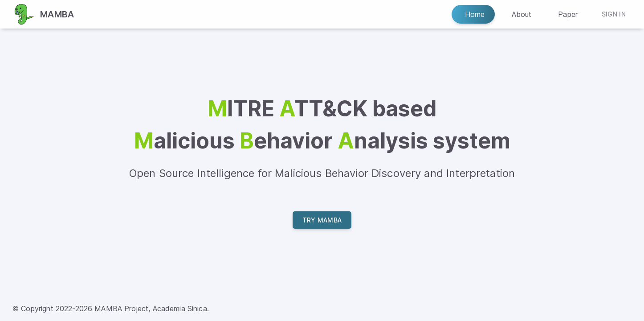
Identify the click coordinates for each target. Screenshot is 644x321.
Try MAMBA (322, 220)
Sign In (614, 14)
